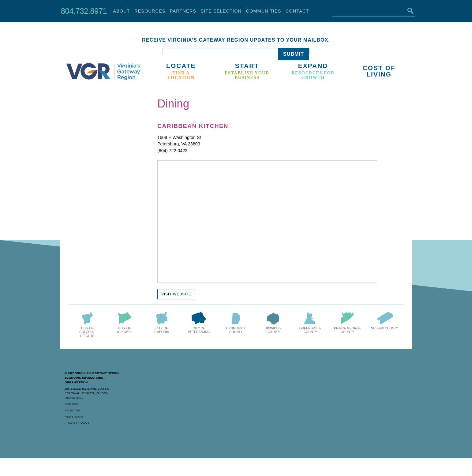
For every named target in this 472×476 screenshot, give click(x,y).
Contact (297, 11)
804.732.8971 (84, 11)
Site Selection (221, 11)
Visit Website (176, 294)
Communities (264, 11)
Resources (150, 11)
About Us (72, 410)
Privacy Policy (77, 423)
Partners (183, 11)
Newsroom (74, 416)
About (121, 11)
